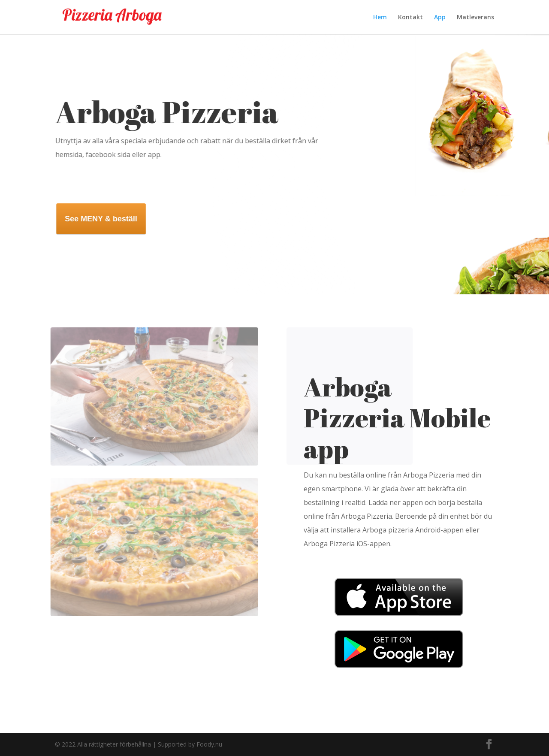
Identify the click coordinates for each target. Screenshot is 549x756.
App (440, 18)
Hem (380, 18)
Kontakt (410, 18)
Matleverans (475, 18)
